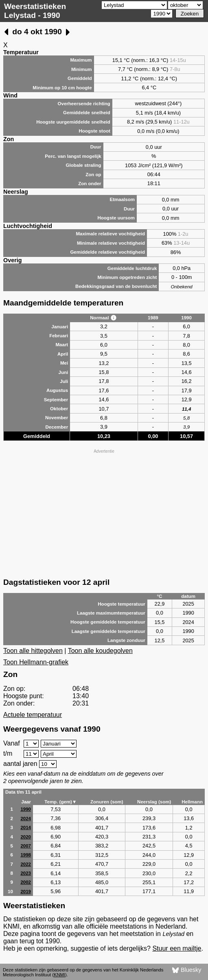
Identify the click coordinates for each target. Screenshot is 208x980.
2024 (26, 819)
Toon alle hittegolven (33, 651)
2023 (26, 873)
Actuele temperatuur (33, 715)
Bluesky (187, 970)
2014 (26, 827)
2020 (26, 837)
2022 (26, 864)
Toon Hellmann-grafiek (36, 662)
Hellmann (192, 802)
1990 (26, 809)
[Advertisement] (104, 513)
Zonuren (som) (107, 802)
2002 (26, 882)
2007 (26, 846)
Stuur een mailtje (177, 948)
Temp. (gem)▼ (60, 802)
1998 (26, 855)
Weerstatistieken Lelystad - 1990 (35, 11)
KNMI (59, 975)
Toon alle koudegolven (100, 651)
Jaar (26, 802)
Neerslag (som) (154, 802)
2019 (26, 892)
